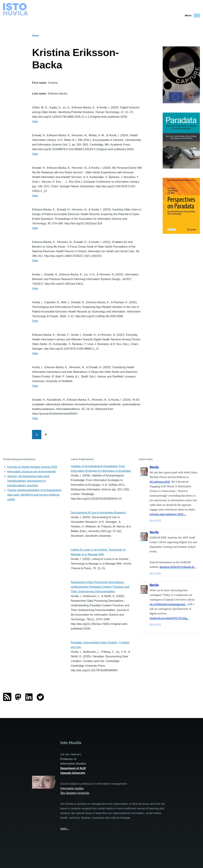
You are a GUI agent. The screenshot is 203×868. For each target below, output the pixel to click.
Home (35, 36)
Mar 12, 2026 (155, 624)
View (35, 121)
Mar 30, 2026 (155, 520)
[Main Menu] (191, 15)
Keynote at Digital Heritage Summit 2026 (32, 467)
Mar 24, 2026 (155, 573)
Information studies (72, 788)
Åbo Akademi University (75, 793)
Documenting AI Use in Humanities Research (98, 513)
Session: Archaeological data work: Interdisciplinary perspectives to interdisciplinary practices (29, 481)
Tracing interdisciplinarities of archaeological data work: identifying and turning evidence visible (34, 495)
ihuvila (154, 467)
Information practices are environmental (31, 472)
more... (65, 829)
